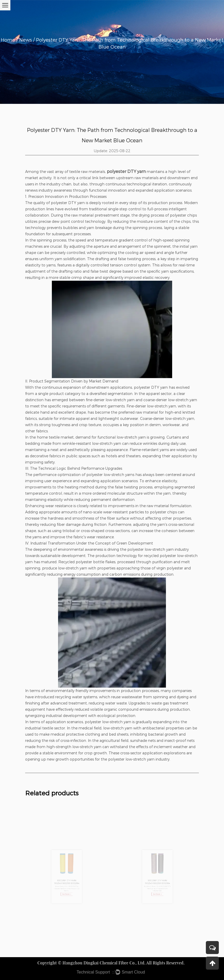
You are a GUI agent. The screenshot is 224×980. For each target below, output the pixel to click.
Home (8, 40)
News (26, 40)
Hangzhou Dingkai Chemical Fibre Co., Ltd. (104, 963)
